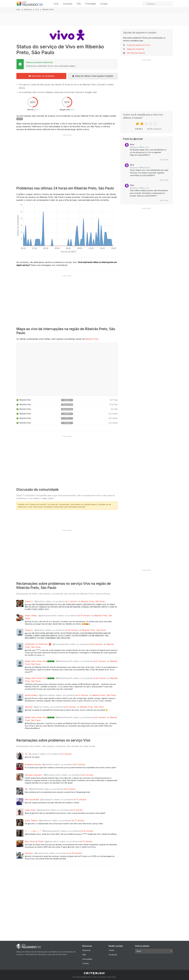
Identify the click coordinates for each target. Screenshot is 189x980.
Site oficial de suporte (136, 53)
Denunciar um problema (41, 76)
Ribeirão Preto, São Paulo (93, 601)
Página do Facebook (135, 49)
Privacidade (90, 4)
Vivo (37, 9)
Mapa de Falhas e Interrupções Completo (93, 76)
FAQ (79, 4)
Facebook (113, 955)
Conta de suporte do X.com (138, 45)
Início (56, 4)
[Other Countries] (154, 951)
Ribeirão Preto (92, 339)
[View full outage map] (67, 369)
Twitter (111, 950)
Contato (104, 4)
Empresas (68, 4)
